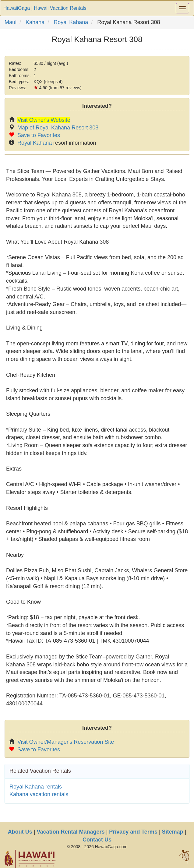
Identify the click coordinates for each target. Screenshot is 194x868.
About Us (20, 832)
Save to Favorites (39, 135)
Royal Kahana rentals (36, 787)
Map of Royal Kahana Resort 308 (58, 128)
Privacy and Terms (133, 832)
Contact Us (97, 840)
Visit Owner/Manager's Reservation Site (66, 742)
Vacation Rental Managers (71, 832)
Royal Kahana (71, 22)
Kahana (35, 22)
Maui (11, 22)
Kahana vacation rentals (39, 794)
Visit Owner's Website (44, 120)
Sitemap (173, 832)
